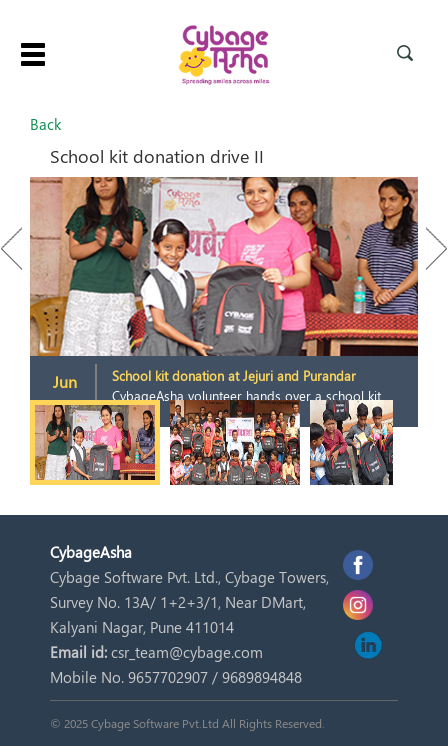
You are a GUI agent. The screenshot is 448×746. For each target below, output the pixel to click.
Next (427, 248)
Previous (21, 248)
